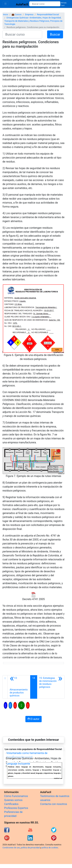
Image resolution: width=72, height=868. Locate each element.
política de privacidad (30, 848)
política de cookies (50, 848)
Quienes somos (13, 800)
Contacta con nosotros (54, 804)
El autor (33, 719)
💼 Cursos (17, 14)
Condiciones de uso (11, 848)
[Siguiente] (51, 687)
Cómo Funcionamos (16, 796)
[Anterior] (19, 687)
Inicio (6, 14)
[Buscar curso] (45, 4)
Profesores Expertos (16, 808)
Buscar (55, 34)
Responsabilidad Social (48, 14)
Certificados (11, 804)
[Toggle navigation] (5, 4)
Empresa (29, 14)
